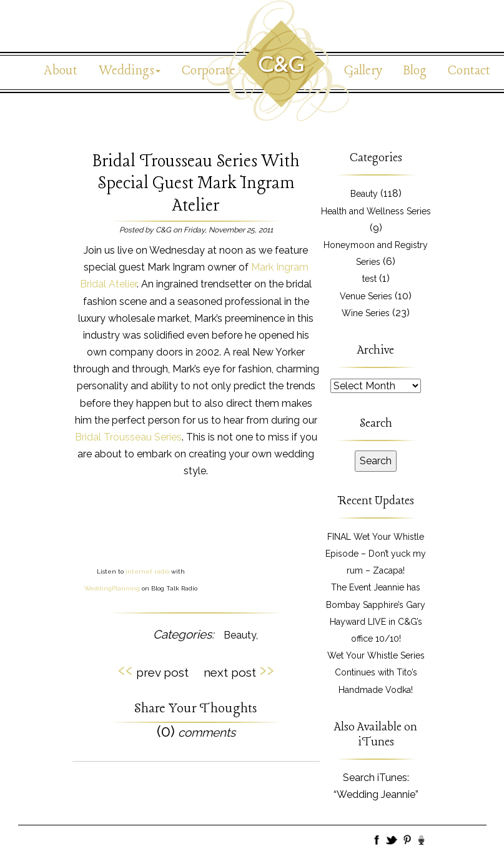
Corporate (209, 71)
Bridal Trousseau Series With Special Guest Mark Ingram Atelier (196, 183)
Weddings (130, 71)
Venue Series (366, 296)
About (61, 71)
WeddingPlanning (112, 588)
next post (239, 671)
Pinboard (407, 841)
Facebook (377, 841)
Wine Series (366, 313)
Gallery (363, 71)
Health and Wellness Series (376, 211)
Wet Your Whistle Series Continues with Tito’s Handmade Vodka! (376, 672)
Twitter (392, 841)
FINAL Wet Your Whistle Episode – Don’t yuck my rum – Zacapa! (376, 554)
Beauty (240, 635)
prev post (153, 671)
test (369, 279)
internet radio (147, 571)
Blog (415, 71)
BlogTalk (422, 841)
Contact (469, 71)
